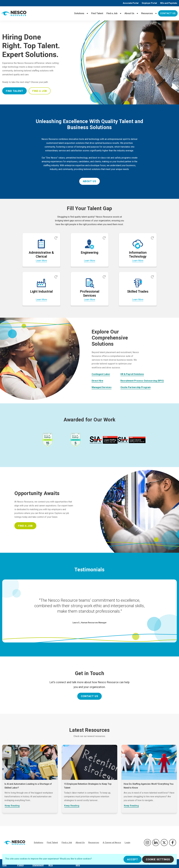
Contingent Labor (101, 374)
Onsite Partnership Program (136, 387)
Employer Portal (149, 3)
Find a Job (112, 13)
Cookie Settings (158, 859)
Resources (147, 13)
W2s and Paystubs (169, 3)
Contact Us (168, 13)
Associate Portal (131, 3)
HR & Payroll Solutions (132, 374)
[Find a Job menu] (121, 13)
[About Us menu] (137, 13)
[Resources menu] (156, 13)
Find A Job (40, 91)
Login (127, 843)
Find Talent (97, 13)
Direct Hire (97, 381)
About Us (129, 13)
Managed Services (102, 387)
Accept (133, 859)
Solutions (79, 13)
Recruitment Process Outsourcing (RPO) (142, 381)
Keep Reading (12, 806)
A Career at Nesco (112, 843)
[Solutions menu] (87, 13)
